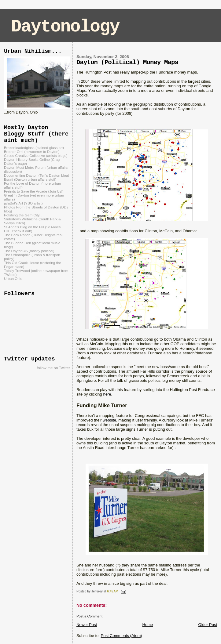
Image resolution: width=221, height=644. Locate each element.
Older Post (208, 625)
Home (148, 625)
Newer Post (87, 625)
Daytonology (65, 27)
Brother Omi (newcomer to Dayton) (32, 152)
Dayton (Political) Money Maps (127, 62)
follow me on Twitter (53, 368)
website (109, 420)
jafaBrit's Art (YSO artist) (23, 203)
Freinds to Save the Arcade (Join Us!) (34, 191)
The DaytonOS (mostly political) (29, 251)
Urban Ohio (13, 279)
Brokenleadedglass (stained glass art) (34, 148)
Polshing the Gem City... (23, 215)
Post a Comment (89, 616)
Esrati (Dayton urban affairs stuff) (30, 179)
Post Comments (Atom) (121, 636)
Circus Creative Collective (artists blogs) (36, 156)
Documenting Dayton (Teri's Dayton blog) (37, 175)
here (107, 394)
